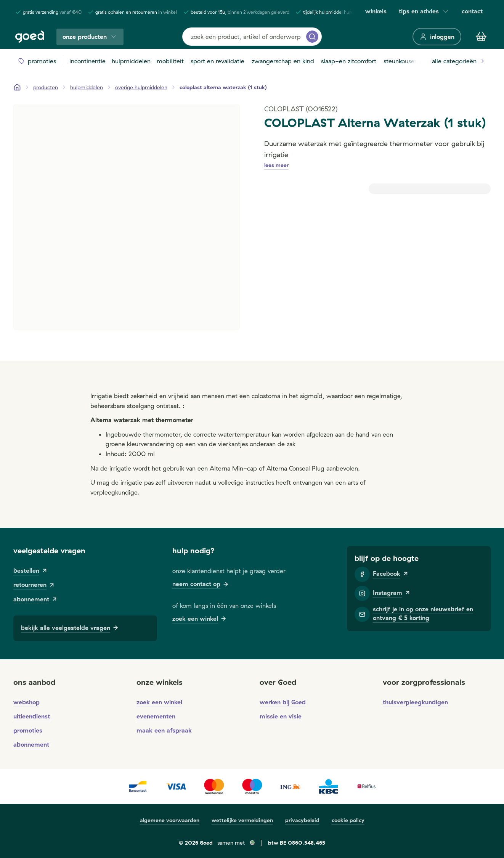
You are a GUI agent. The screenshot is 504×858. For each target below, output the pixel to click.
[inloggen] (437, 37)
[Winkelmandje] (481, 37)
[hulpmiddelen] (87, 87)
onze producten (90, 37)
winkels (376, 11)
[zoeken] (312, 37)
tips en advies (424, 11)
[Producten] (46, 87)
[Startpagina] (17, 87)
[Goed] (30, 37)
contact (472, 11)
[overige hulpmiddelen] (141, 87)
